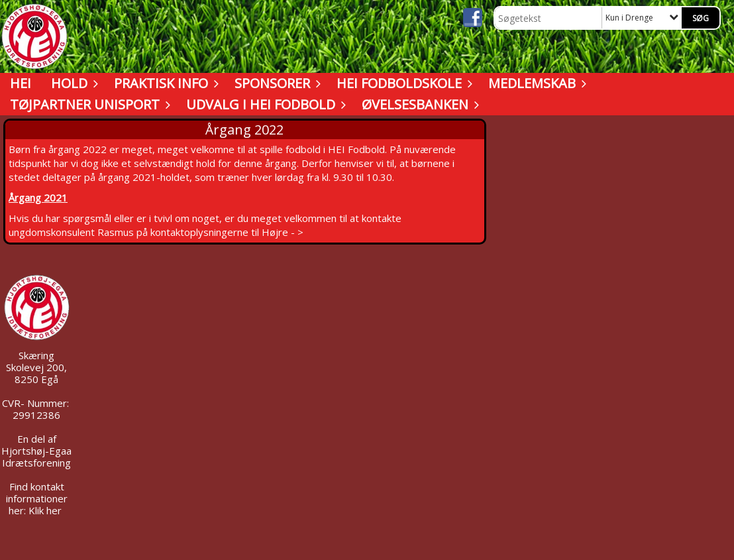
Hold (73, 83)
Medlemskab (535, 83)
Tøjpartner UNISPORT (88, 104)
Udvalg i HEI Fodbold (264, 104)
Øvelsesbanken (418, 104)
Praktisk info (164, 83)
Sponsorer (276, 83)
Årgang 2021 (38, 197)
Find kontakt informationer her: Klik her (37, 498)
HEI (21, 83)
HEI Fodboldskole (402, 83)
